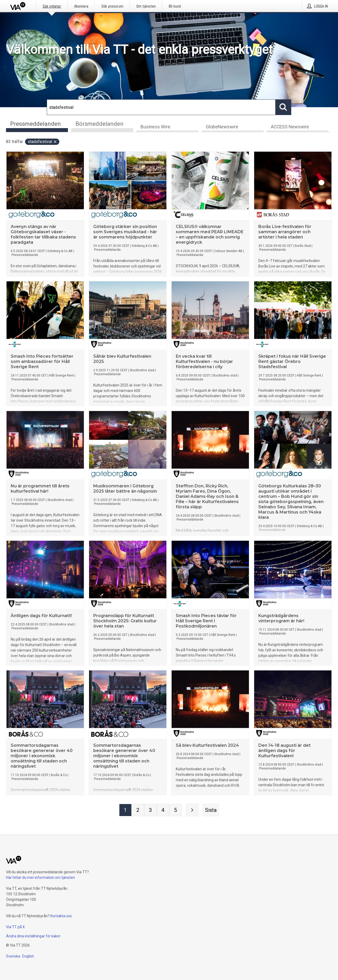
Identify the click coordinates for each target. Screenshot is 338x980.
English (28, 956)
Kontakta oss (61, 916)
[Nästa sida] (192, 810)
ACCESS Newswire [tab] (290, 127)
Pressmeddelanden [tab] (36, 124)
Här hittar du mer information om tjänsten (40, 878)
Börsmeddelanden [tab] (100, 124)
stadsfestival (42, 142)
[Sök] (161, 107)
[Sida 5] (176, 810)
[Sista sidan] (211, 810)
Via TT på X (15, 927)
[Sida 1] (125, 810)
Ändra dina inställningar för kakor (33, 936)
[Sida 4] (163, 810)
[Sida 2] (138, 810)
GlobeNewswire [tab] (222, 127)
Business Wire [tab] (155, 127)
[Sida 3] (150, 810)
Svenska (13, 956)
